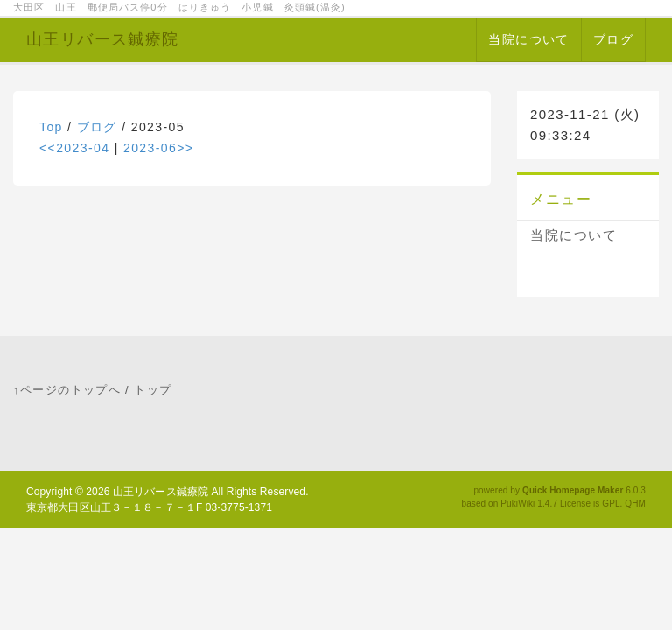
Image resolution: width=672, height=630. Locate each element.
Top (51, 127)
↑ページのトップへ (67, 390)
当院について (528, 39)
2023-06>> (158, 148)
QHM (635, 504)
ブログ (613, 39)
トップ (153, 390)
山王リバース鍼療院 (103, 39)
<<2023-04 (74, 148)
